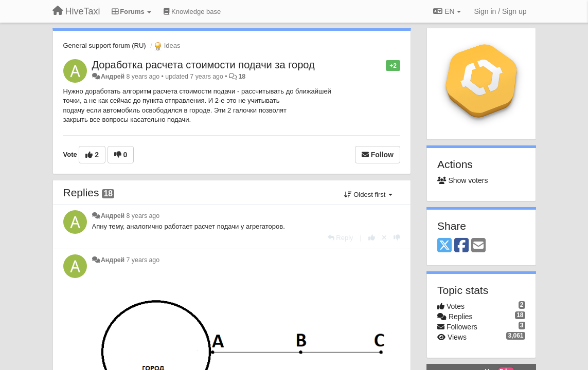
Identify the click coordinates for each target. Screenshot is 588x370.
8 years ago (143, 216)
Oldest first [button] (368, 195)
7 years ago (143, 260)
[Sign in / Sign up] (501, 11)
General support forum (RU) (105, 45)
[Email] (478, 246)
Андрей (113, 77)
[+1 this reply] (372, 238)
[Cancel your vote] (384, 238)
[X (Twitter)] (444, 246)
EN (447, 11)
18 (242, 77)
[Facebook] (461, 246)
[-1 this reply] (397, 238)
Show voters (462, 180)
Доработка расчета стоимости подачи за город (203, 65)
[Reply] (341, 238)
